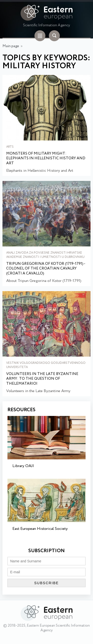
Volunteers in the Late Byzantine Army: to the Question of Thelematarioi (42, 379)
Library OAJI (23, 466)
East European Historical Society (40, 529)
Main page (11, 46)
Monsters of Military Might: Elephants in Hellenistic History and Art (46, 159)
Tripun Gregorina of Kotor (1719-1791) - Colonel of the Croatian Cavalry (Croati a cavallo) (46, 269)
